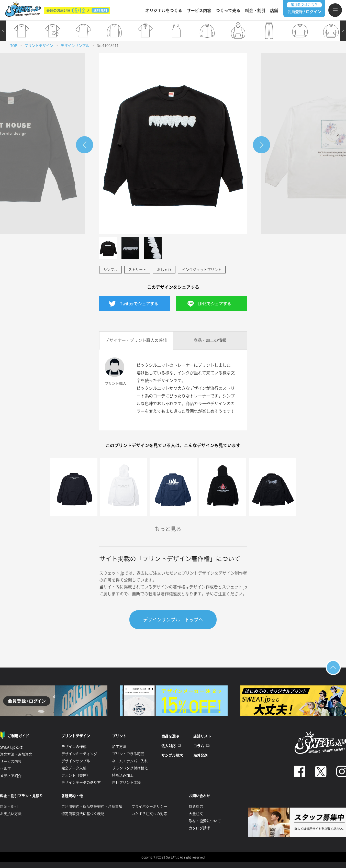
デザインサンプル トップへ (173, 620)
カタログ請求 (199, 828)
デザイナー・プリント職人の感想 (136, 340)
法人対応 (169, 746)
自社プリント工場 (126, 782)
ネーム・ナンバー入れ (130, 761)
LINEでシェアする (214, 304)
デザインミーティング (79, 754)
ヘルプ (5, 769)
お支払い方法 (11, 814)
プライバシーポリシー (149, 807)
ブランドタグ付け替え (130, 768)
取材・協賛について (205, 821)
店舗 (274, 10)
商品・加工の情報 (210, 340)
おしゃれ (164, 270)
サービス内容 (199, 10)
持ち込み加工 (123, 775)
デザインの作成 (74, 747)
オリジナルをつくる (164, 10)
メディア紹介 (11, 776)
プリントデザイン (39, 46)
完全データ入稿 (74, 768)
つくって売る (228, 10)
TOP (14, 46)
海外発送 (200, 755)
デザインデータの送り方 (81, 782)
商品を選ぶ (170, 736)
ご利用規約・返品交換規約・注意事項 (92, 807)
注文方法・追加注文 (16, 754)
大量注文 (196, 814)
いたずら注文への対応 (149, 814)
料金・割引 (255, 10)
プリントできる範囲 (128, 754)
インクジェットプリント (202, 270)
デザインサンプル (75, 46)
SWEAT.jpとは (11, 747)
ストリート (137, 270)
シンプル (110, 270)
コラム (199, 746)
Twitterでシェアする (139, 304)
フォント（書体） (76, 775)
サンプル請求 (172, 755)
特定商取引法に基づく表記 (83, 814)
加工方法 (119, 747)
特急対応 (196, 807)
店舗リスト (202, 736)
